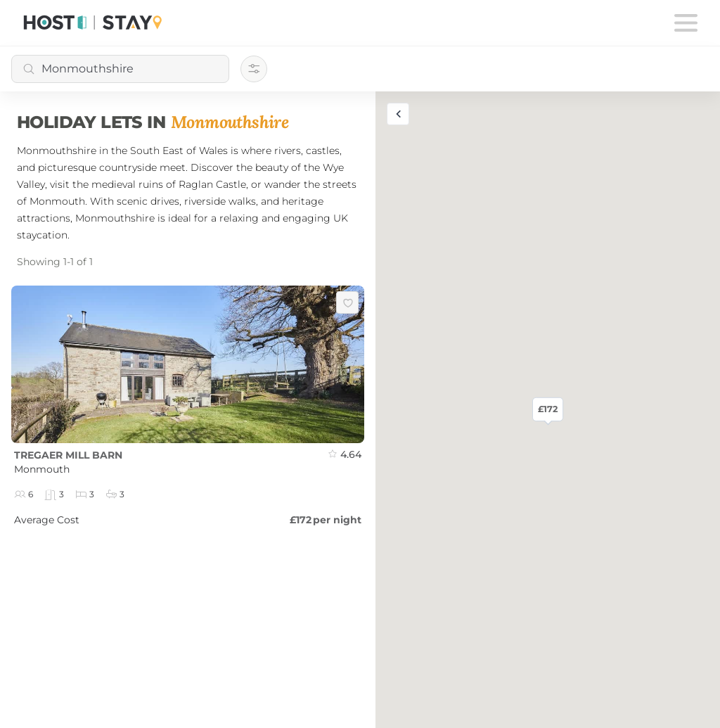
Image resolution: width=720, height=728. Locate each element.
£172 (548, 409)
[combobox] (120, 69)
